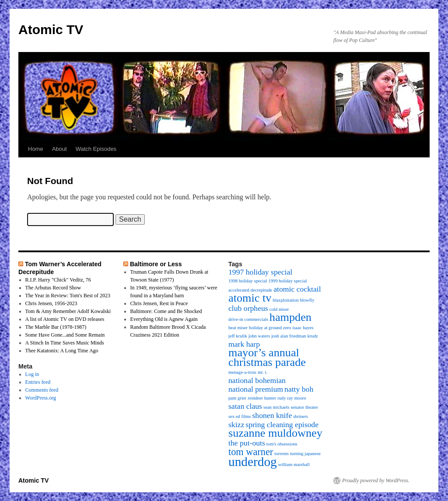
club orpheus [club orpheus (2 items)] (248, 308)
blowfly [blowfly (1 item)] (307, 300)
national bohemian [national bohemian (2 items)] (257, 380)
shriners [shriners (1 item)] (301, 416)
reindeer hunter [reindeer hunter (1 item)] (262, 398)
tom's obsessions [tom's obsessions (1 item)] (282, 444)
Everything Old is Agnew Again (164, 319)
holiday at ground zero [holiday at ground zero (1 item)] (270, 328)
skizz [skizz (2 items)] (236, 424)
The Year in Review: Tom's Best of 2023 (68, 296)
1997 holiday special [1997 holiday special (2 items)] (260, 272)
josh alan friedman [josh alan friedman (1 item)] (289, 336)
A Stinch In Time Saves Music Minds (65, 343)
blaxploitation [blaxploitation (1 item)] (285, 300)
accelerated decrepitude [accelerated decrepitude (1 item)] (250, 290)
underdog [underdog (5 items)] (253, 462)
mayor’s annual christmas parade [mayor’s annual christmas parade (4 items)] (267, 357)
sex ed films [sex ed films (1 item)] (240, 416)
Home (36, 149)
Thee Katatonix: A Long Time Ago (62, 351)
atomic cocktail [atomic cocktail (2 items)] (297, 289)
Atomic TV (51, 30)
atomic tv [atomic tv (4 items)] (250, 298)
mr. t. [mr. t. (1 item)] (262, 372)
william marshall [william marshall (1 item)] (294, 464)
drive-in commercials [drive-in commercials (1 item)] (248, 319)
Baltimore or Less (156, 264)
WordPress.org (41, 398)
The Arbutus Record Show (53, 288)
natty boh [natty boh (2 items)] (299, 389)
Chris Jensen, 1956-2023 (51, 303)
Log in (32, 374)
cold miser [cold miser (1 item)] (279, 309)
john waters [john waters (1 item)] (259, 336)
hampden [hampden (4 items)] (290, 317)
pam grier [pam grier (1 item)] (237, 398)
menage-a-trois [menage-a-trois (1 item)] (242, 372)
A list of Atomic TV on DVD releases (65, 319)
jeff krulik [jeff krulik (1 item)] (238, 336)
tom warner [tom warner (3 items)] (251, 452)
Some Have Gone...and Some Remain (65, 335)
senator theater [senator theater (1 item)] (304, 407)
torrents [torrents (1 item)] (282, 454)
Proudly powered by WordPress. (376, 480)
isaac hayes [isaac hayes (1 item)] (303, 328)
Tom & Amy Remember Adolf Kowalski (68, 311)
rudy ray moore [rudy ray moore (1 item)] (292, 398)
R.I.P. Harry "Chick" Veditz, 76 (58, 280)
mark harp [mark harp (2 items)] (244, 344)
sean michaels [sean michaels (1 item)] (276, 407)
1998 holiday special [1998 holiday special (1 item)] (248, 281)
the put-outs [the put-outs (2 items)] (247, 443)
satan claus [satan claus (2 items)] (245, 406)
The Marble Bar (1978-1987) (56, 327)
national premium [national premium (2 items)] (256, 389)
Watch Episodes (96, 149)
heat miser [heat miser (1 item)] (238, 328)
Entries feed (38, 382)
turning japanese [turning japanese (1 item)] (305, 454)
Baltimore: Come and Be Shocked (166, 311)
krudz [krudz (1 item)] (312, 336)
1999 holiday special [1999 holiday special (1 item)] (287, 281)
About (59, 149)
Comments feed (42, 390)
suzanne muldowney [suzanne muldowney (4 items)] (275, 433)
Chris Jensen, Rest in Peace (159, 303)
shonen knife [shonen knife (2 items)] (272, 415)
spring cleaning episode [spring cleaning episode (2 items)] (282, 424)
